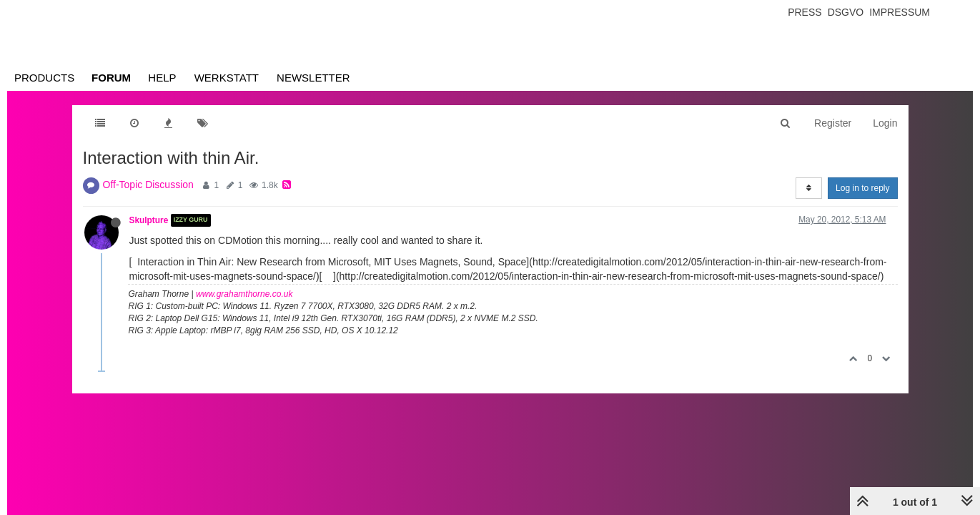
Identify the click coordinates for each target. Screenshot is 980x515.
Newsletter (313, 78)
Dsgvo (846, 12)
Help (162, 78)
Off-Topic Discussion (148, 185)
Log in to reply (862, 188)
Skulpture (149, 220)
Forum (111, 78)
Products (44, 78)
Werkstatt (227, 78)
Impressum (900, 12)
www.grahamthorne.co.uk (244, 294)
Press (805, 12)
